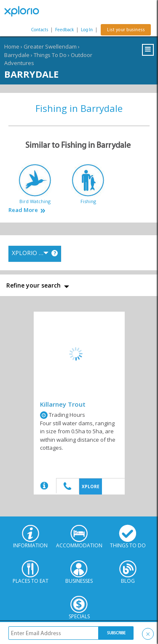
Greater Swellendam (50, 46)
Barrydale (17, 55)
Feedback (64, 30)
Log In (87, 30)
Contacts (40, 30)
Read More (23, 210)
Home (12, 46)
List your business (126, 30)
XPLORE (91, 486)
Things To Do (50, 55)
